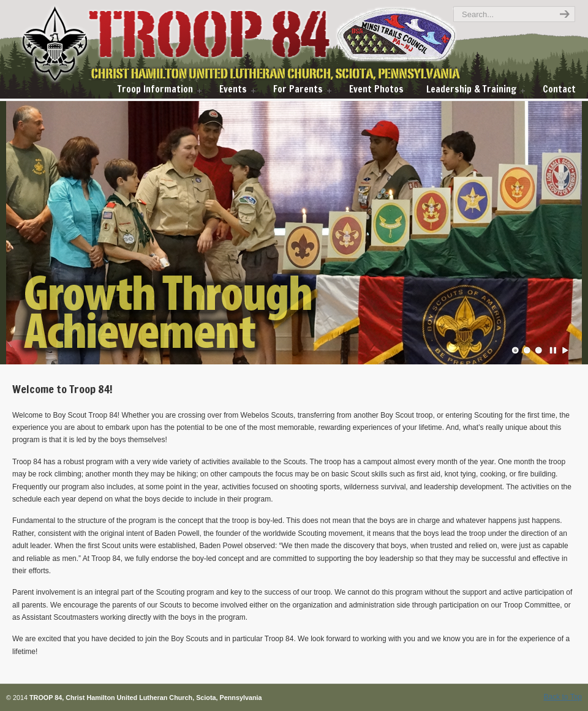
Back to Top (563, 697)
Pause (554, 350)
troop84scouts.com (262, 45)
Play (565, 350)
